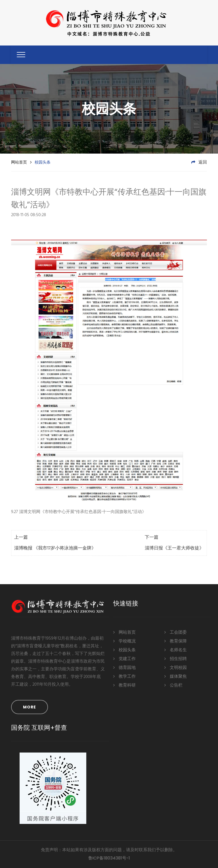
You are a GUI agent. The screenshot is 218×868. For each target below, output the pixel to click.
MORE (30, 707)
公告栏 (173, 685)
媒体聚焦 (176, 676)
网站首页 (19, 162)
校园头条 (124, 650)
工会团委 (176, 632)
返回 (199, 162)
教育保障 (176, 641)
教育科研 (124, 685)
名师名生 (176, 650)
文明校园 (176, 667)
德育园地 (124, 667)
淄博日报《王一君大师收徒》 (174, 548)
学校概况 (124, 641)
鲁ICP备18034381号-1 (109, 858)
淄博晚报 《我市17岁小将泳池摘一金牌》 (55, 548)
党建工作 (124, 659)
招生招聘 (176, 659)
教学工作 (124, 676)
